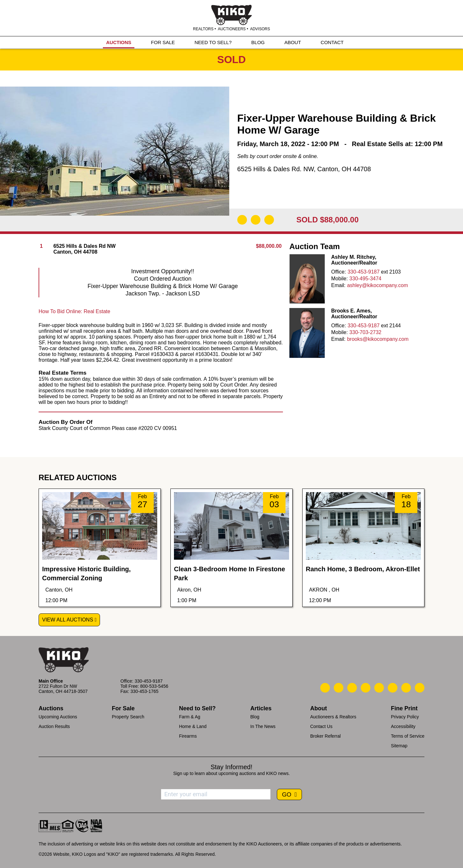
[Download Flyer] (242, 220)
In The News (263, 726)
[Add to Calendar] (269, 220)
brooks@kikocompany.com (378, 339)
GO (287, 794)
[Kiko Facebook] (366, 688)
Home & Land (193, 726)
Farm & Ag (190, 717)
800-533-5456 (154, 686)
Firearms (188, 736)
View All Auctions (68, 620)
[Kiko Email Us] (339, 688)
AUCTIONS (119, 42)
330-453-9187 (364, 272)
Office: (339, 272)
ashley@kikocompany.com (377, 285)
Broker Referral (326, 736)
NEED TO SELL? (213, 42)
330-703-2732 (366, 332)
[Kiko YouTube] (406, 688)
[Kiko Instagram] (420, 688)
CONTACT (332, 42)
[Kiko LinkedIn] (379, 688)
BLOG (258, 42)
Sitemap (399, 746)
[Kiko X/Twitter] (393, 688)
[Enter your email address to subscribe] (216, 794)
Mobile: (340, 279)
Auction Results (54, 726)
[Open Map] (256, 220)
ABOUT (293, 42)
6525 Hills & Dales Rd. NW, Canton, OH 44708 (304, 169)
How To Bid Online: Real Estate (74, 311)
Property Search (128, 717)
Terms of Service (408, 736)
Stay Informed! (232, 767)
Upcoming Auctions (58, 717)
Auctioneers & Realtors (333, 717)
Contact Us (321, 726)
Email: (338, 285)
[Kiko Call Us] (325, 688)
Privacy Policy (405, 717)
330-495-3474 (366, 279)
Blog (255, 717)
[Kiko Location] (352, 688)
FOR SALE (163, 42)
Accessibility (403, 726)
